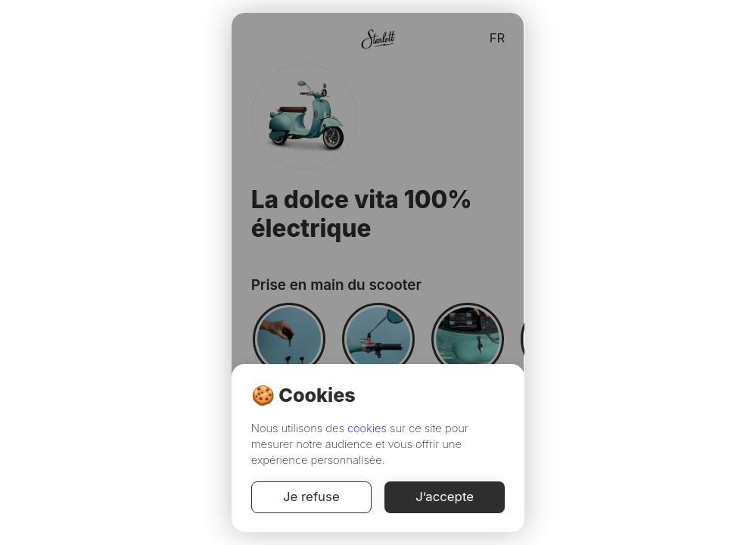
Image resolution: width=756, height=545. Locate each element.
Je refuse (311, 497)
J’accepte (445, 497)
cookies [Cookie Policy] (367, 428)
